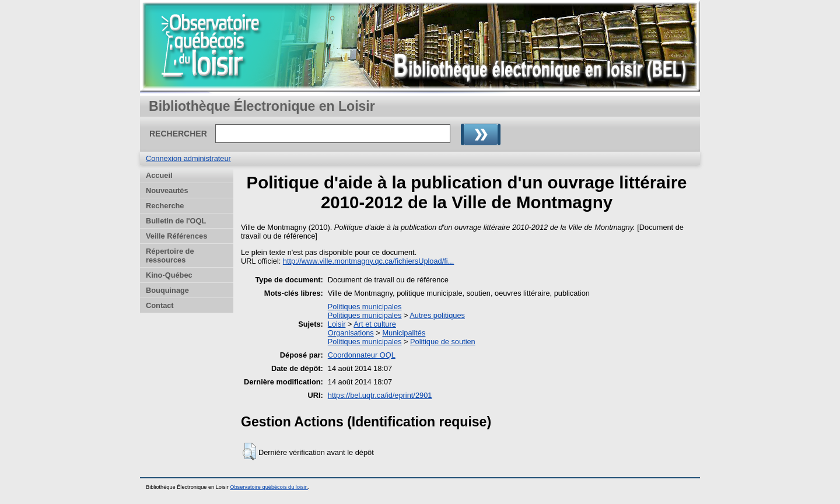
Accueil (159, 175)
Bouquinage (167, 290)
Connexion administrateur (188, 158)
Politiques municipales (365, 307)
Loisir (337, 324)
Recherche (165, 206)
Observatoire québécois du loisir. (269, 487)
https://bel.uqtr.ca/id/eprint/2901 (380, 395)
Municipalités (404, 333)
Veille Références (176, 236)
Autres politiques (437, 315)
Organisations (351, 333)
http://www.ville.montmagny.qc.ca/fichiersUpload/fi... (369, 261)
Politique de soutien (443, 342)
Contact (160, 305)
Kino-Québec (169, 275)
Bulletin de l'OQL (176, 221)
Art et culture (375, 324)
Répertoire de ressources (170, 256)
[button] (249, 452)
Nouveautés (167, 190)
